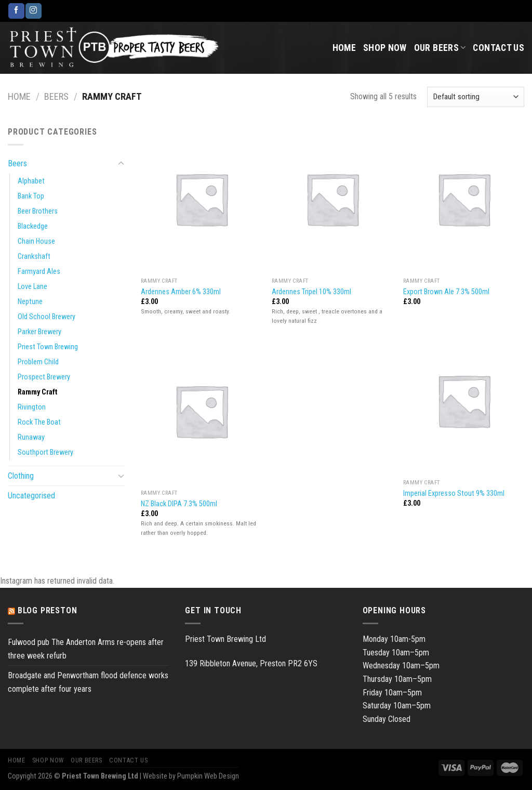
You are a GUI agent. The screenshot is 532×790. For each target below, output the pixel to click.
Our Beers (440, 48)
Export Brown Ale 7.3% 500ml (446, 292)
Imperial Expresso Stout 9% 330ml (454, 493)
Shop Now (385, 48)
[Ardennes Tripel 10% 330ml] (332, 199)
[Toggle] (121, 164)
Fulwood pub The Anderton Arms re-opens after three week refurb (86, 649)
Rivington (32, 407)
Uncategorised (31, 496)
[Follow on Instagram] (33, 11)
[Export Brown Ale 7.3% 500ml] (464, 199)
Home (344, 48)
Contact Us (498, 48)
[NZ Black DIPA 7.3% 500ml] (201, 411)
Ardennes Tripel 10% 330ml (311, 292)
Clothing (21, 476)
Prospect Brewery (44, 377)
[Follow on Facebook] (16, 11)
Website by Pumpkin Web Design (191, 776)
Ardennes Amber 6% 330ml (181, 292)
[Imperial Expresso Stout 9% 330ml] (464, 400)
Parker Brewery (39, 332)
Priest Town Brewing (48, 347)
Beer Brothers (38, 211)
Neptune (30, 302)
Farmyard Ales (39, 272)
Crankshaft (34, 256)
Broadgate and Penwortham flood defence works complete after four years (88, 682)
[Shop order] (476, 97)
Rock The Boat (39, 422)
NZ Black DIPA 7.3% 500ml (179, 504)
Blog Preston (48, 610)
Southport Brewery (45, 452)
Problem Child (38, 362)
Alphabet (31, 181)
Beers (56, 96)
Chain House (36, 241)
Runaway (31, 437)
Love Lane (32, 287)
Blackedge (33, 226)
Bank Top (31, 196)
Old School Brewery (46, 317)
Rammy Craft (38, 392)
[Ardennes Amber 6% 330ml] (201, 199)
